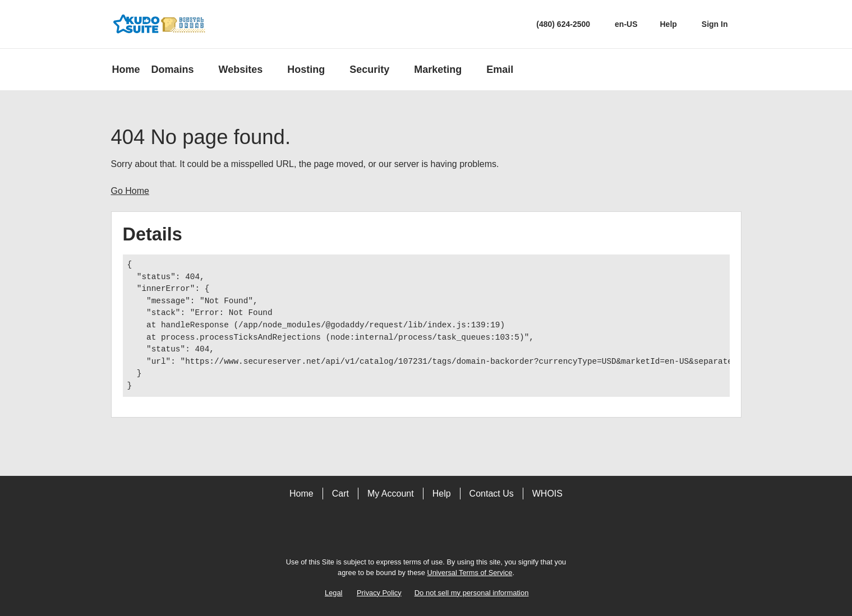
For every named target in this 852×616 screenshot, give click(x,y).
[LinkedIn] (458, 532)
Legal (333, 593)
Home (301, 494)
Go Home (130, 191)
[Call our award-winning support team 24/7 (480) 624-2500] (669, 24)
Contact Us (492, 494)
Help (442, 494)
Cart (340, 494)
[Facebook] (395, 532)
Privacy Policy (379, 593)
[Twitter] (426, 532)
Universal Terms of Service (469, 573)
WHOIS (547, 494)
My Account (391, 494)
